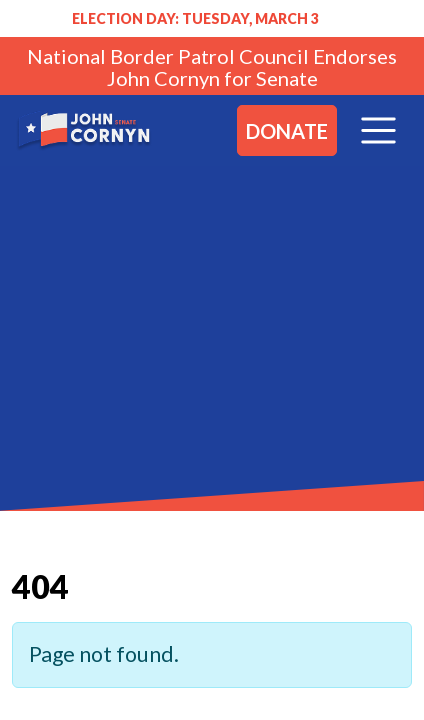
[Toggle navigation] (378, 130)
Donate (287, 131)
